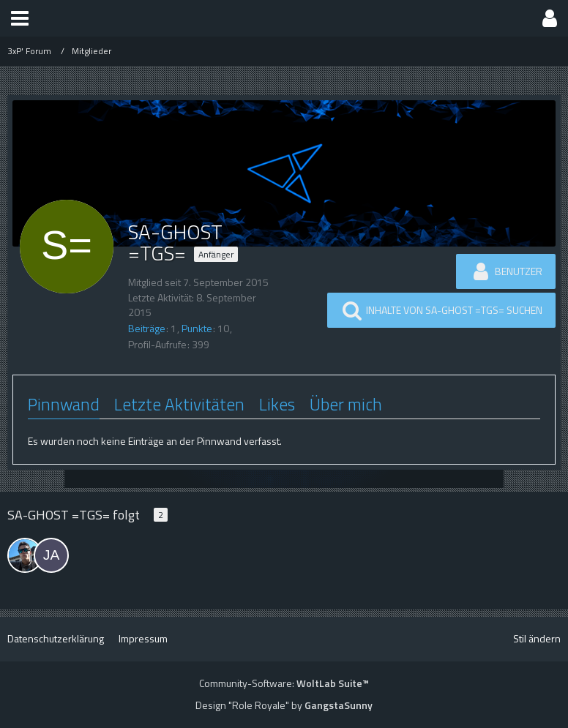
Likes (277, 404)
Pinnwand (64, 404)
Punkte (197, 328)
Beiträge (147, 328)
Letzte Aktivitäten (179, 404)
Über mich (346, 404)
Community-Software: (284, 683)
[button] (20, 18)
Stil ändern (537, 638)
